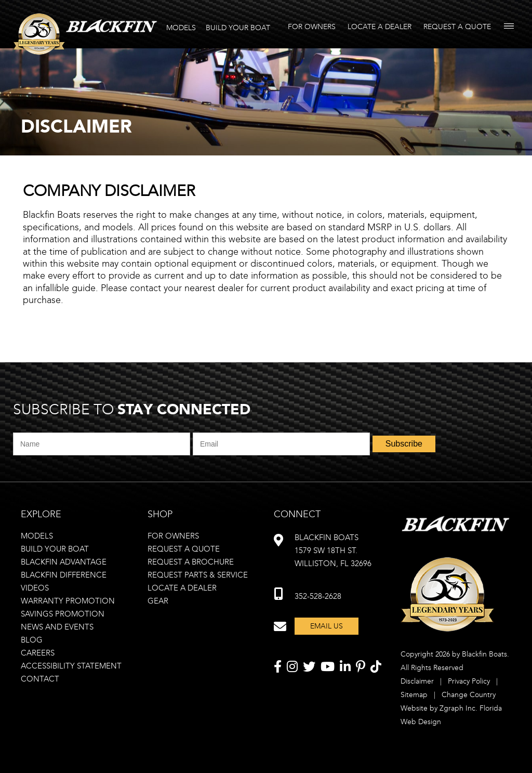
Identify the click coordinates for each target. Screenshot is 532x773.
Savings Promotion (63, 614)
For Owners (312, 27)
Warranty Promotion (68, 601)
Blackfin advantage (64, 562)
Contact (40, 679)
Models (37, 536)
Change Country (469, 695)
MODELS (181, 28)
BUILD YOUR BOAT (238, 28)
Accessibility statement (71, 666)
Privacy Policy (469, 681)
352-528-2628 (318, 596)
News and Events (57, 627)
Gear (158, 601)
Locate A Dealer (380, 27)
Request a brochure (191, 562)
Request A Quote (457, 27)
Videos (35, 588)
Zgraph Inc (457, 708)
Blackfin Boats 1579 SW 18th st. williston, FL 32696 (333, 551)
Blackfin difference (64, 575)
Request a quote (184, 549)
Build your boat (55, 549)
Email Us (327, 626)
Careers (38, 653)
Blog (32, 640)
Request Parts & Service (198, 575)
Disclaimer (417, 681)
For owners (173, 536)
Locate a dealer (182, 588)
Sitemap (414, 695)
